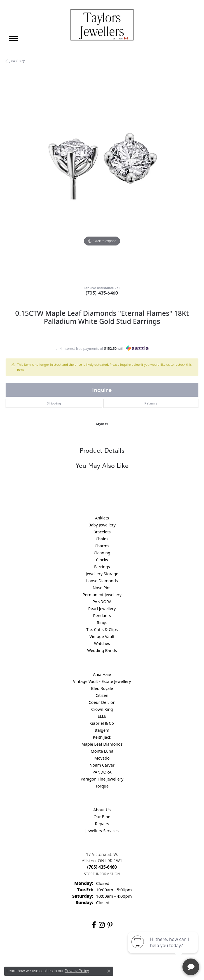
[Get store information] (102, 874)
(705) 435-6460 (102, 293)
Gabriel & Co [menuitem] (102, 723)
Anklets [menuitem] (102, 518)
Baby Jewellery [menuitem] (102, 525)
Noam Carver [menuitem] (102, 765)
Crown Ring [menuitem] (102, 709)
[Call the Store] (102, 867)
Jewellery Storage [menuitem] (102, 574)
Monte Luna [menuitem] (102, 751)
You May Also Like (102, 465)
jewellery (17, 61)
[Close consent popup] (109, 971)
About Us (102, 810)
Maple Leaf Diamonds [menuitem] (102, 744)
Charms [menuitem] (102, 546)
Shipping (54, 403)
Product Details (102, 450)
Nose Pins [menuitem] (102, 588)
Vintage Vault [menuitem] (102, 636)
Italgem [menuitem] (102, 730)
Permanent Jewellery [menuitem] (102, 595)
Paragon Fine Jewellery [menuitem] (102, 779)
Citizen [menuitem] (102, 695)
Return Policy (46, 951)
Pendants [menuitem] (102, 616)
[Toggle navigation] (13, 39)
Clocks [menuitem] (102, 560)
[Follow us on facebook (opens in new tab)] (94, 925)
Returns (151, 403)
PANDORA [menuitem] (102, 602)
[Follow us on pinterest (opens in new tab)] (110, 925)
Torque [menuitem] (102, 786)
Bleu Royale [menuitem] (102, 688)
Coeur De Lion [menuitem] (102, 702)
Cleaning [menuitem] (102, 553)
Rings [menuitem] (102, 623)
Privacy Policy (74, 951)
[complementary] (163, 949)
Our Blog (102, 817)
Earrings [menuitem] (102, 567)
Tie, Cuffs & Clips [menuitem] (102, 629)
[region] (102, 176)
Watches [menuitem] (102, 643)
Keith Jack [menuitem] (102, 737)
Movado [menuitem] (102, 758)
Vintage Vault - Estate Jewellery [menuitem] (102, 681)
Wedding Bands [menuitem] (102, 650)
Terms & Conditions (108, 951)
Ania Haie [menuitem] (102, 674)
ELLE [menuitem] (102, 716)
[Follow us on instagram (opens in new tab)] (102, 925)
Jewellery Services (102, 831)
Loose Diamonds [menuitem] (102, 581)
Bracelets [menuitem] (102, 532)
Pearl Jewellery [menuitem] (102, 609)
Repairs (102, 824)
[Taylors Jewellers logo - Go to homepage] (102, 25)
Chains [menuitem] (102, 539)
